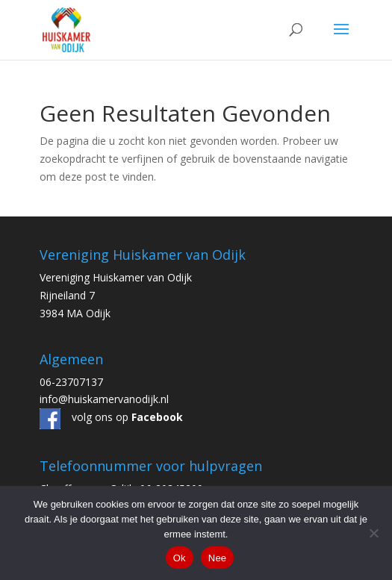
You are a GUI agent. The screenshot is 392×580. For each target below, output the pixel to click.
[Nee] (373, 533)
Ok (180, 558)
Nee (218, 558)
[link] (67, 29)
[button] (341, 39)
